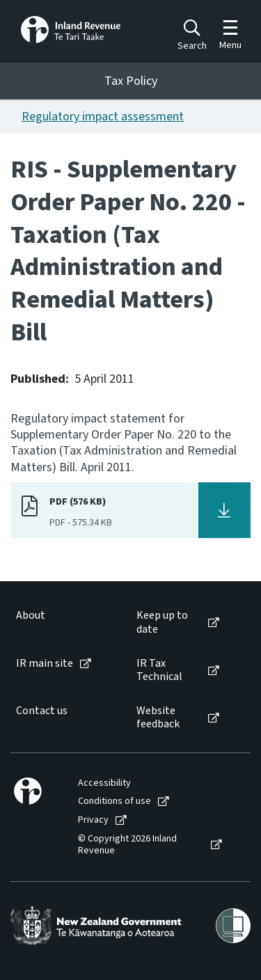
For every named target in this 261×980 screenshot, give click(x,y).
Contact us (42, 711)
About (31, 616)
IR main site (45, 664)
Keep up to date (162, 622)
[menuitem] (62, 622)
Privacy (93, 820)
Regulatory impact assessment (103, 117)
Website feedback (158, 718)
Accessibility (104, 783)
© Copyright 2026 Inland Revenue (127, 845)
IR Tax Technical (159, 670)
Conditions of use (114, 801)
